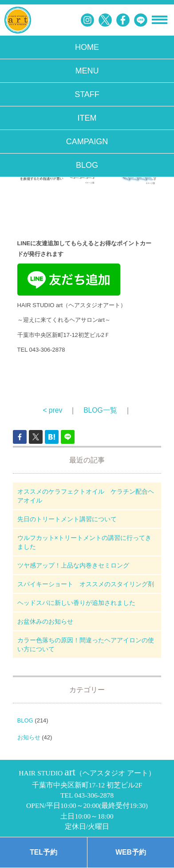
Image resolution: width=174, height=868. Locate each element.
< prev (52, 410)
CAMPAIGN (87, 142)
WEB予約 (130, 852)
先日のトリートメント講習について (67, 519)
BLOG (87, 165)
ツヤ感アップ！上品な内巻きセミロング (73, 565)
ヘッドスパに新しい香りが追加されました (76, 603)
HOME (87, 47)
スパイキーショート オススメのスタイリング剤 (86, 584)
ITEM (87, 118)
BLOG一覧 (100, 410)
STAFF (87, 94)
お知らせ (29, 737)
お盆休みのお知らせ (45, 621)
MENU (87, 71)
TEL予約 (43, 852)
